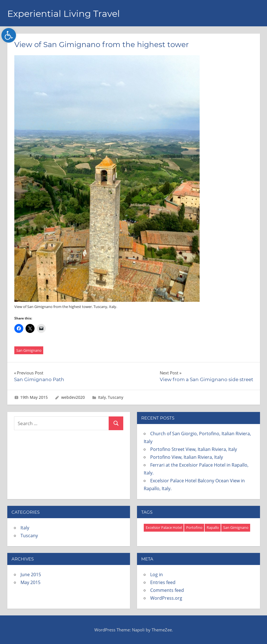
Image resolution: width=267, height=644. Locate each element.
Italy (102, 397)
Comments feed (167, 590)
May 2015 (30, 582)
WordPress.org (166, 598)
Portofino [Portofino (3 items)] (194, 527)
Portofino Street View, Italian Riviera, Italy (194, 449)
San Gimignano (29, 350)
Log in (157, 574)
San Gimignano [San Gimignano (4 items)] (236, 527)
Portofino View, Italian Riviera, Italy (187, 457)
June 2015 (31, 574)
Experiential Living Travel (64, 14)
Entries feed (163, 582)
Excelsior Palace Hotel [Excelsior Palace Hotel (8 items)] (164, 527)
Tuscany (116, 397)
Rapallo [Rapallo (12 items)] (213, 527)
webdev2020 (73, 397)
